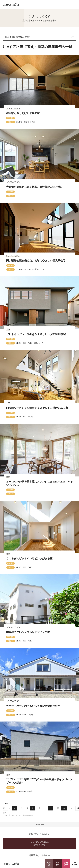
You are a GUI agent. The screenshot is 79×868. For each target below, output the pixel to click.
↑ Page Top (40, 824)
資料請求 (66, 864)
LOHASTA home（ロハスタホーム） (11, 5)
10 (58, 808)
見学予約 (58, 864)
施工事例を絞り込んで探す (40, 37)
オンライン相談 (49, 864)
